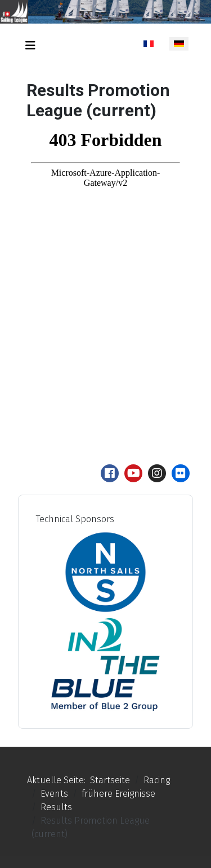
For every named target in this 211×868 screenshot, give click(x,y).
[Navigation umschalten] (30, 45)
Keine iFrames (105, 280)
